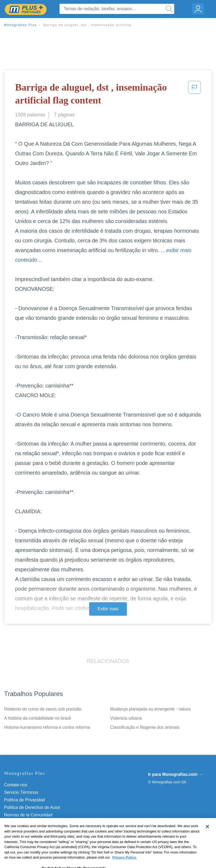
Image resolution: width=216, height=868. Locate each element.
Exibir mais (108, 609)
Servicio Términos (21, 792)
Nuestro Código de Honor (28, 822)
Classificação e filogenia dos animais (145, 727)
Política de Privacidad (25, 800)
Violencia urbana (126, 718)
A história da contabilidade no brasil (37, 718)
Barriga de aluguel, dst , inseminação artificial (88, 25)
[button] (194, 95)
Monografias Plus (20, 25)
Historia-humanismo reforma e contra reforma (47, 727)
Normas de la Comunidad (28, 815)
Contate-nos (16, 785)
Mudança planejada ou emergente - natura (150, 709)
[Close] (207, 836)
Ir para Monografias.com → (176, 774)
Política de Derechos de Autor (32, 807)
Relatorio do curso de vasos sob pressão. (43, 709)
